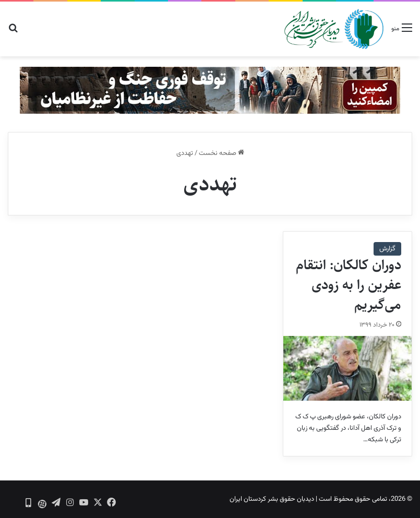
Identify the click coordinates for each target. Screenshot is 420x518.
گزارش (387, 249)
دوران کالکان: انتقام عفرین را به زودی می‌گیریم (349, 285)
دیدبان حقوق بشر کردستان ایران (272, 499)
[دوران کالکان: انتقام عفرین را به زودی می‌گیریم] (347, 368)
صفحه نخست (221, 153)
